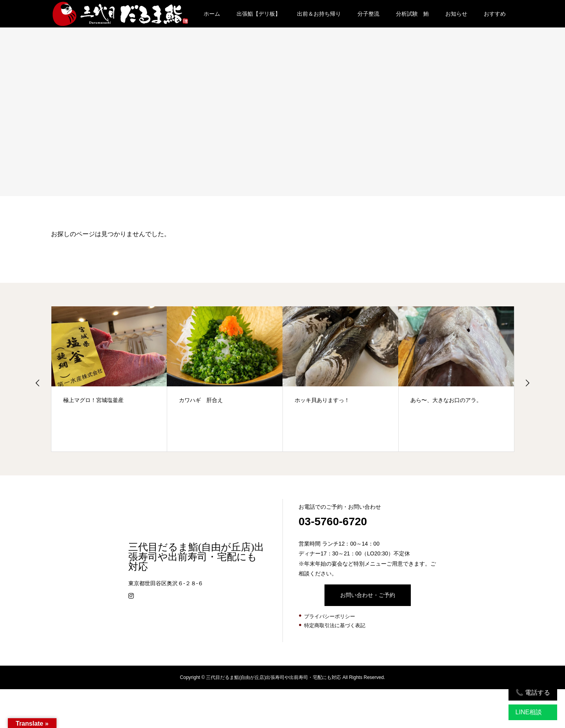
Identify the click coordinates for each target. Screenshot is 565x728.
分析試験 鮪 (412, 14)
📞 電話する (533, 693)
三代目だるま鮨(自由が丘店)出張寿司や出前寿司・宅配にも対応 (196, 557)
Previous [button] (38, 383)
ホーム (212, 14)
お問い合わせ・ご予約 (368, 595)
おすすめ (495, 14)
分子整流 (368, 14)
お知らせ (456, 14)
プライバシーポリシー (330, 616)
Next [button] (527, 383)
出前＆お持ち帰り (319, 14)
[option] (109, 379)
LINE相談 (529, 712)
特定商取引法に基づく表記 (335, 625)
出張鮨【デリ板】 (259, 14)
